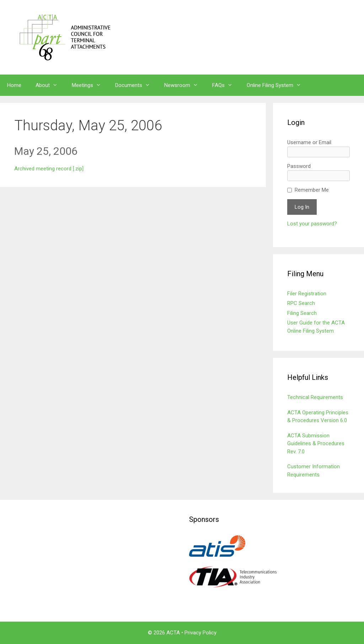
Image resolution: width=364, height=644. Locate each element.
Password (299, 166)
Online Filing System (277, 85)
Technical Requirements (315, 397)
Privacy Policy (200, 633)
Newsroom (185, 85)
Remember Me (312, 190)
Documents (136, 85)
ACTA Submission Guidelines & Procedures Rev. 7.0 (316, 444)
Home (14, 85)
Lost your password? (312, 224)
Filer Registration (307, 294)
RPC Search (301, 303)
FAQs (226, 85)
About (50, 85)
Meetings (90, 85)
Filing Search (302, 313)
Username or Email (309, 142)
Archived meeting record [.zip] (49, 169)
